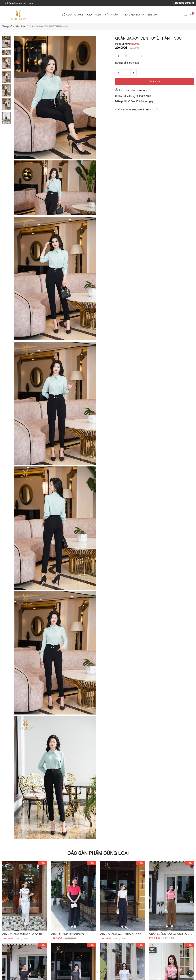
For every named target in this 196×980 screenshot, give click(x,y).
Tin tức (153, 15)
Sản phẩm (112, 15)
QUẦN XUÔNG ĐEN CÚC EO (68, 934)
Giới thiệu (94, 15)
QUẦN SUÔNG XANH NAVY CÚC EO (121, 934)
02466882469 (183, 3)
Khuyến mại (133, 15)
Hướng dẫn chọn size (127, 63)
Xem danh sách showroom (132, 90)
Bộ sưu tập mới (73, 15)
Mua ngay (154, 81)
